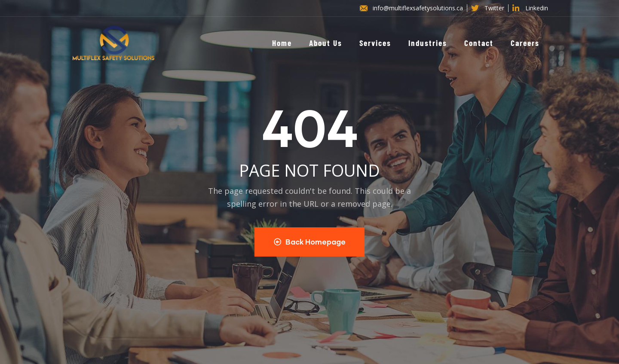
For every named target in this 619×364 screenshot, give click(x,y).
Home (282, 43)
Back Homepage (310, 242)
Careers (525, 43)
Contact (479, 43)
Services (375, 43)
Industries (428, 43)
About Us (326, 43)
